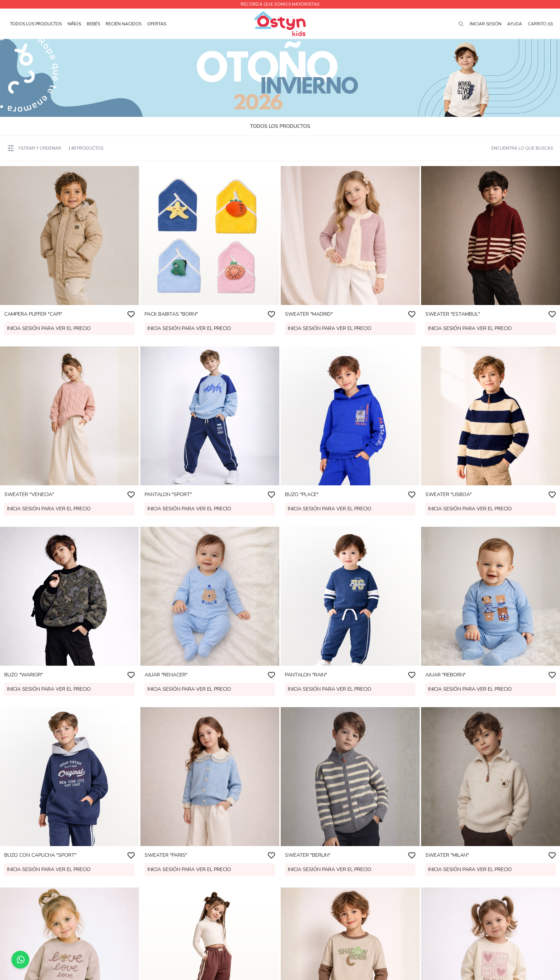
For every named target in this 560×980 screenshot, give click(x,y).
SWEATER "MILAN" (447, 855)
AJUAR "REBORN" (446, 675)
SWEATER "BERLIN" (308, 855)
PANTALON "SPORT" (168, 494)
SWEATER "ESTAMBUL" (453, 314)
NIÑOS (74, 24)
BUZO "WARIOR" (24, 675)
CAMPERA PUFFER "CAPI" (33, 314)
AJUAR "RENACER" (166, 675)
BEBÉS (93, 24)
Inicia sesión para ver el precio (49, 328)
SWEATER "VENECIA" (29, 494)
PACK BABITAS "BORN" (171, 314)
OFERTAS (157, 24)
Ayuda (515, 24)
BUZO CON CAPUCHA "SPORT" (40, 855)
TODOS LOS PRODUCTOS (36, 24)
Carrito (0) (540, 24)
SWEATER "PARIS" (166, 855)
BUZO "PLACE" (302, 494)
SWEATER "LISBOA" (449, 494)
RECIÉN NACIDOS (124, 24)
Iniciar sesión (486, 24)
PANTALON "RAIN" (306, 675)
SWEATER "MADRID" (309, 314)
